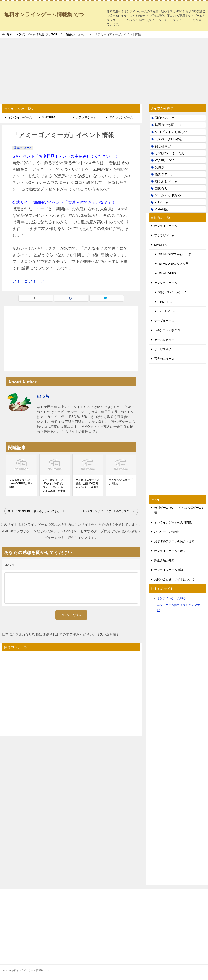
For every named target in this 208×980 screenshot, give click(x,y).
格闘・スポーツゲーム (173, 292)
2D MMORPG (167, 273)
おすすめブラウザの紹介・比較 (174, 541)
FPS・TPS (165, 302)
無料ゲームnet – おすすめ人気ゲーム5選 (179, 510)
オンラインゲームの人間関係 (173, 522)
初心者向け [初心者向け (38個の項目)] (163, 146)
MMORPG (49, 117)
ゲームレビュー (164, 340)
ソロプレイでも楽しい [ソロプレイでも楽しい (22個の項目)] (171, 132)
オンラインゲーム (20, 117)
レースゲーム (167, 311)
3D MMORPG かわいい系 (175, 254)
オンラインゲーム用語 (169, 570)
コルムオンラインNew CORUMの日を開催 (21, 484)
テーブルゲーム (164, 321)
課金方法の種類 (164, 560)
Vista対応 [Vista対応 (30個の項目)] (162, 209)
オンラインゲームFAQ (171, 598)
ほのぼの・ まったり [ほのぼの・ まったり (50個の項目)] (170, 153)
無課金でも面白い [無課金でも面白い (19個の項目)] (168, 125)
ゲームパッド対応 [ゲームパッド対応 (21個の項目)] (168, 195)
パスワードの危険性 (167, 532)
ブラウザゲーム (86, 117)
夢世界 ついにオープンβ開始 (121, 482)
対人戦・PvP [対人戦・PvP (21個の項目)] (164, 160)
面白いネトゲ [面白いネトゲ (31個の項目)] (165, 118)
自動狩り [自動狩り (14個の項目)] (161, 188)
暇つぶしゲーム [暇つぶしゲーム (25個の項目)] (166, 181)
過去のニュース (23, 148)
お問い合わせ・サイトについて (174, 579)
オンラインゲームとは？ (170, 551)
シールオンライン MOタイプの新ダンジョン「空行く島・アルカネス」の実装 (54, 485)
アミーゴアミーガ (28, 281)
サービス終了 (163, 349)
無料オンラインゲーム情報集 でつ (52, 13)
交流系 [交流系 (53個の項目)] (160, 167)
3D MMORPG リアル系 (173, 264)
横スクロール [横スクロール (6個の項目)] (165, 174)
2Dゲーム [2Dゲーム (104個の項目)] (162, 202)
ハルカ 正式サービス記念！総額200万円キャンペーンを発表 (87, 484)
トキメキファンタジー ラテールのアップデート (107, 511)
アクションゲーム (121, 117)
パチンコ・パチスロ (167, 330)
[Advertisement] (104, 69)
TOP (32, 34)
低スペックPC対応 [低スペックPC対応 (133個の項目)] (168, 139)
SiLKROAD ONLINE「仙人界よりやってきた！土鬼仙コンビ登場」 (40, 511)
